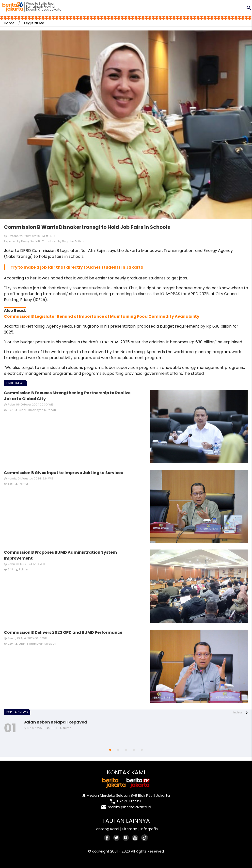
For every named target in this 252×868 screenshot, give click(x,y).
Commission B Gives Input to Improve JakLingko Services (63, 473)
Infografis (149, 829)
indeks (238, 712)
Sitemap (130, 829)
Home (9, 23)
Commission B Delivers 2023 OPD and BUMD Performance (63, 632)
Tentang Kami (107, 829)
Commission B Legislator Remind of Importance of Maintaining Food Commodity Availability (102, 316)
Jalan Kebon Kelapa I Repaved (55, 722)
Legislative (34, 23)
